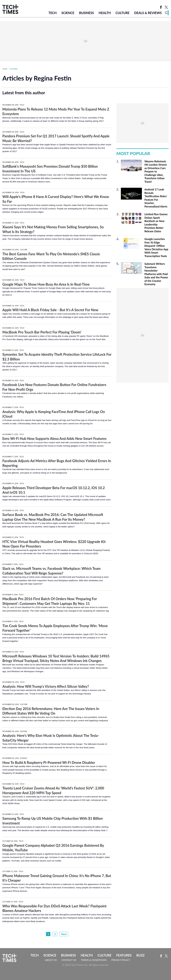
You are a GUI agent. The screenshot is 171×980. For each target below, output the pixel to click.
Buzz (140, 955)
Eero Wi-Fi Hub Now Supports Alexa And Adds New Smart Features (54, 439)
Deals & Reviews (148, 13)
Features (124, 955)
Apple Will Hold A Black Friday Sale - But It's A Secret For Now (50, 310)
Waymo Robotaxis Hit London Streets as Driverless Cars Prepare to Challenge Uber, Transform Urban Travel (156, 171)
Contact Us (69, 960)
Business (87, 13)
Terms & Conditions (94, 960)
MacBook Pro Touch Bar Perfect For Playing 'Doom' (42, 332)
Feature (24, 731)
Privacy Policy (121, 960)
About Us (51, 960)
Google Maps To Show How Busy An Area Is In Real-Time (46, 284)
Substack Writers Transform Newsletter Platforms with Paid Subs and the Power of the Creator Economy (156, 274)
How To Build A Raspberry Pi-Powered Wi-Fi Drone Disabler (49, 763)
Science (68, 13)
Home (5, 69)
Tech (53, 13)
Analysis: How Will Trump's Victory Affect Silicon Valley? (46, 686)
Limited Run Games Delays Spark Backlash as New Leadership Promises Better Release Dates (156, 223)
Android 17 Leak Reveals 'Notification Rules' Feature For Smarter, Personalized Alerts (156, 198)
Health (105, 13)
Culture (122, 13)
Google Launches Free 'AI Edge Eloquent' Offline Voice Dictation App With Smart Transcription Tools (156, 247)
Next (64, 934)
